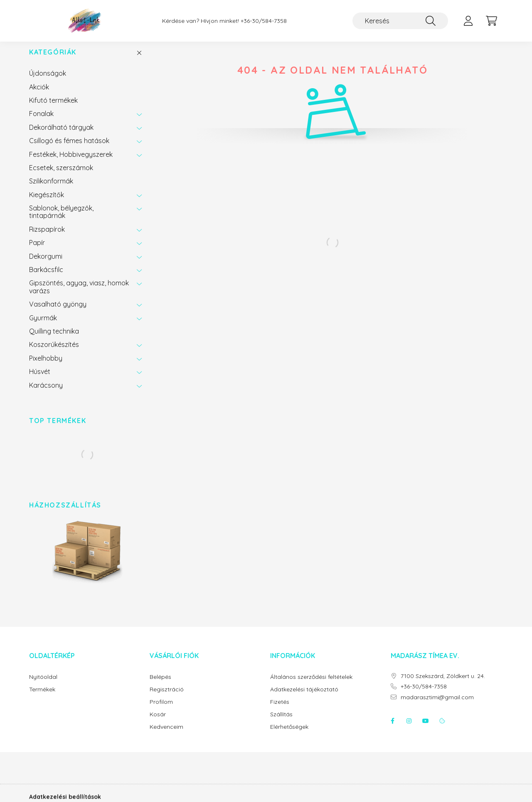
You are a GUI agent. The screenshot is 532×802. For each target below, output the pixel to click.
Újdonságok (48, 82)
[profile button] (468, 21)
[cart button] (491, 21)
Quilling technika (54, 339)
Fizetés (280, 710)
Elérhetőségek (289, 735)
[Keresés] (400, 21)
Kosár (158, 723)
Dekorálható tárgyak (61, 136)
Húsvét (40, 380)
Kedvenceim (166, 735)
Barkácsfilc (46, 278)
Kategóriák (53, 61)
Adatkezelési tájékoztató (304, 698)
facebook (392, 729)
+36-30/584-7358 (264, 21)
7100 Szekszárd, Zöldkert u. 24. (443, 684)
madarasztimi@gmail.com (437, 706)
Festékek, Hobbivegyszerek (71, 163)
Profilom (161, 710)
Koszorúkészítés (54, 353)
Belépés (160, 685)
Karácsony (46, 394)
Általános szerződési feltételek (311, 685)
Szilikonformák (51, 189)
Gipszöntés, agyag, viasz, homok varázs (79, 295)
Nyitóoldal (43, 685)
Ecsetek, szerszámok (61, 176)
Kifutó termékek (53, 109)
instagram (409, 729)
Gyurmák (43, 326)
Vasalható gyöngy (58, 312)
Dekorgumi (46, 265)
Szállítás (281, 723)
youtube (426, 729)
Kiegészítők (47, 203)
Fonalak (41, 122)
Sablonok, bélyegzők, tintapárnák (61, 220)
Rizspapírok (47, 238)
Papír (37, 251)
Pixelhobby (46, 366)
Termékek (42, 698)
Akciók (39, 95)
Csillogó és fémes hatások (69, 149)
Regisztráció (167, 698)
